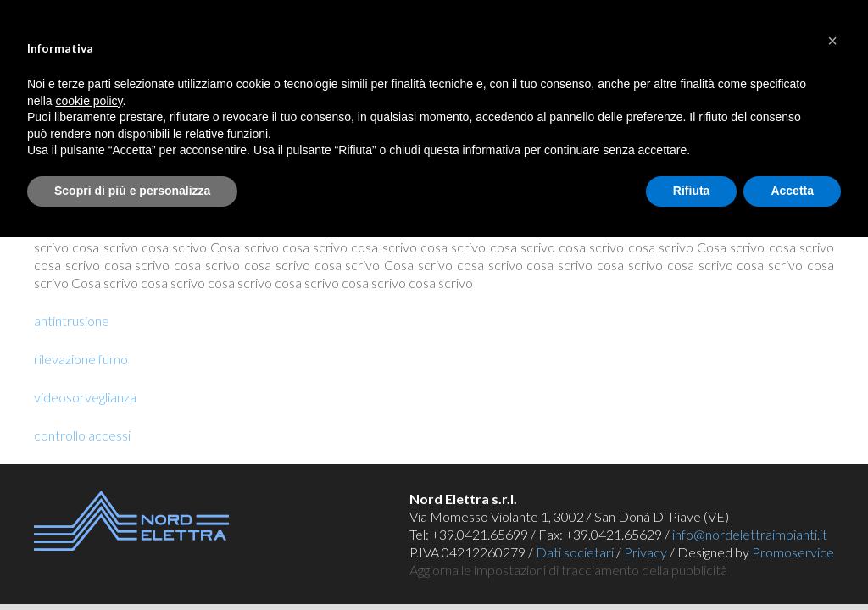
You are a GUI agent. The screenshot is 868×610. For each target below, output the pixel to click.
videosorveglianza (85, 397)
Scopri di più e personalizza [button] (132, 191)
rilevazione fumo (81, 359)
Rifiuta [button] (692, 191)
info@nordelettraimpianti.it (750, 534)
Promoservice (793, 552)
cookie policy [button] (89, 101)
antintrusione (72, 321)
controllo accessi (82, 435)
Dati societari (575, 552)
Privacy (645, 552)
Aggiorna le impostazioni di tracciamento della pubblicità (568, 570)
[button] (832, 41)
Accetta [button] (792, 191)
